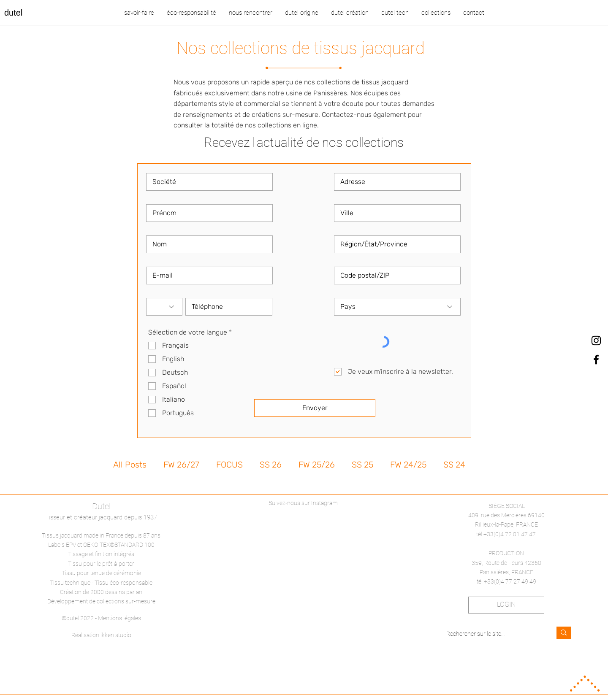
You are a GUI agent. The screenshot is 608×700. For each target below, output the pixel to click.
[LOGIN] (506, 605)
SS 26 (271, 465)
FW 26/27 (181, 465)
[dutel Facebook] (596, 359)
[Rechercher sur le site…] (493, 634)
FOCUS (229, 465)
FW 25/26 (317, 465)
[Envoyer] (315, 408)
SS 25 (362, 465)
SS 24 (454, 465)
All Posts (130, 465)
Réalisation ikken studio (101, 635)
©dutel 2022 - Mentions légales (101, 618)
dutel (13, 13)
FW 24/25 (408, 465)
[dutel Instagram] (596, 341)
